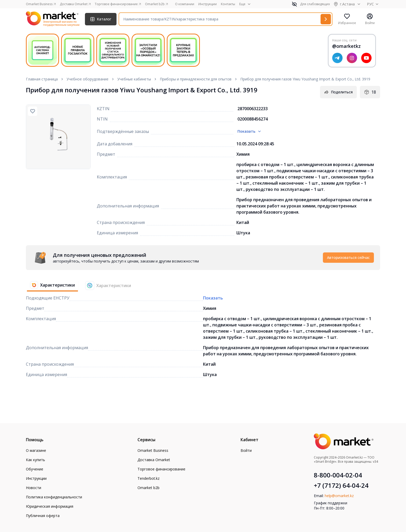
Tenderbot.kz (148, 478)
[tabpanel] (203, 258)
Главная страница (42, 79)
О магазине (36, 450)
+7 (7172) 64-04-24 (341, 485)
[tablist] (81, 286)
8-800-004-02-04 (338, 475)
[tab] (50, 286)
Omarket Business (153, 450)
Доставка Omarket (154, 460)
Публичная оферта (43, 516)
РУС (374, 4)
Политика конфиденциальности (54, 497)
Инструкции (208, 4)
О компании (185, 4)
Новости (34, 488)
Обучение (35, 469)
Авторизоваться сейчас (348, 257)
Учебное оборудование (88, 79)
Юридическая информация (50, 506)
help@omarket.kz (339, 496)
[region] (58, 137)
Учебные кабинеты (134, 79)
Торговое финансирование (161, 469)
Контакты (228, 4)
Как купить (35, 460)
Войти (246, 450)
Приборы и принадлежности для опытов (196, 79)
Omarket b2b (148, 488)
